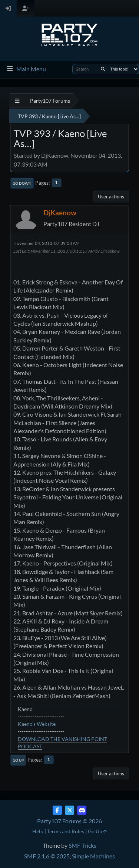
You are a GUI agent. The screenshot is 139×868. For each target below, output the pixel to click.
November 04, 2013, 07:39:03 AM (47, 243)
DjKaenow (60, 213)
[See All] (17, 101)
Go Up (18, 760)
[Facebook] (57, 810)
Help (38, 831)
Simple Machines (93, 856)
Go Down (22, 183)
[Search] (103, 69)
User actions (111, 197)
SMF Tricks (82, 845)
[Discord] (82, 810)
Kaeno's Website (37, 724)
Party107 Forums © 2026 (69, 821)
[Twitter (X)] (69, 810)
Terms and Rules (66, 831)
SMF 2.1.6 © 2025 (47, 856)
